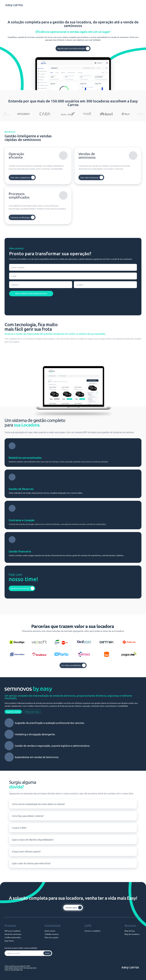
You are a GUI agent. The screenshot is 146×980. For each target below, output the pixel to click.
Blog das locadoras (132, 934)
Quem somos (50, 931)
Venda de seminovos (13, 934)
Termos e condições (93, 931)
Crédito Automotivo (13, 937)
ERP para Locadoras (12, 931)
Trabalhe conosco (52, 934)
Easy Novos (9, 941)
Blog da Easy (130, 931)
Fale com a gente (51, 937)
